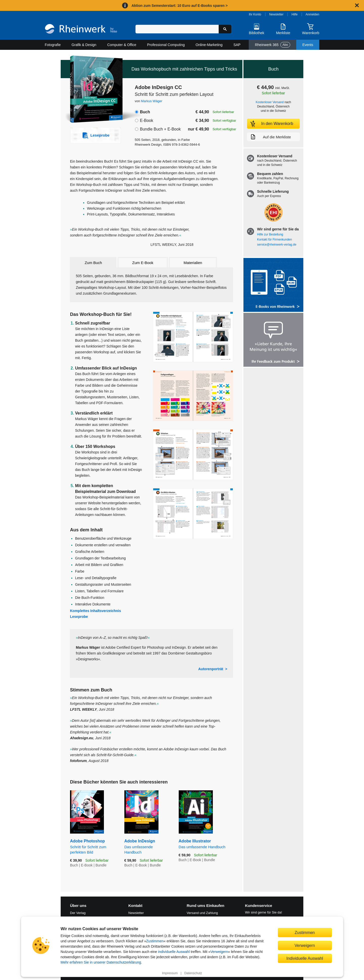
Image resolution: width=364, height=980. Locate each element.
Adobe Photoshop (93, 847)
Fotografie (53, 45)
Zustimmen (155, 941)
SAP (237, 45)
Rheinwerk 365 (272, 45)
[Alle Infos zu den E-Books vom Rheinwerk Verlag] (273, 285)
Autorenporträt (211, 669)
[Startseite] (81, 29)
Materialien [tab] (193, 263)
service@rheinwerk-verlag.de (277, 245)
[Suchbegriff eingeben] (177, 29)
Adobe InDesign (148, 847)
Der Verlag (78, 913)
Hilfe (294, 14)
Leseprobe (79, 617)
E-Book (146, 121)
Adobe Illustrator (206, 844)
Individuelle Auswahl (305, 958)
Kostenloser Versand (270, 102)
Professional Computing (166, 45)
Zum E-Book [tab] (143, 263)
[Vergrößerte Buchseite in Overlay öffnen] (193, 337)
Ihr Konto (255, 14)
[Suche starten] (225, 29)
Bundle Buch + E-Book (160, 129)
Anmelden (312, 14)
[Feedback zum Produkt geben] (273, 340)
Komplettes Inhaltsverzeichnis (96, 611)
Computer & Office (122, 45)
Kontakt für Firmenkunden (275, 239)
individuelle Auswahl (174, 952)
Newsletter (276, 14)
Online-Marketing (209, 45)
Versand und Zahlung (202, 913)
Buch (145, 112)
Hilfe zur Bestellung (270, 234)
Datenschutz (193, 973)
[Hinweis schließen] (357, 5)
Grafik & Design (84, 45)
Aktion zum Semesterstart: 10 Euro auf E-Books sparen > (179, 6)
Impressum (170, 973)
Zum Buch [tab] (93, 263)
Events (308, 45)
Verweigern (219, 952)
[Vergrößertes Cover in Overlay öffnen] (93, 90)
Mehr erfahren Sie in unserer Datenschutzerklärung (101, 962)
